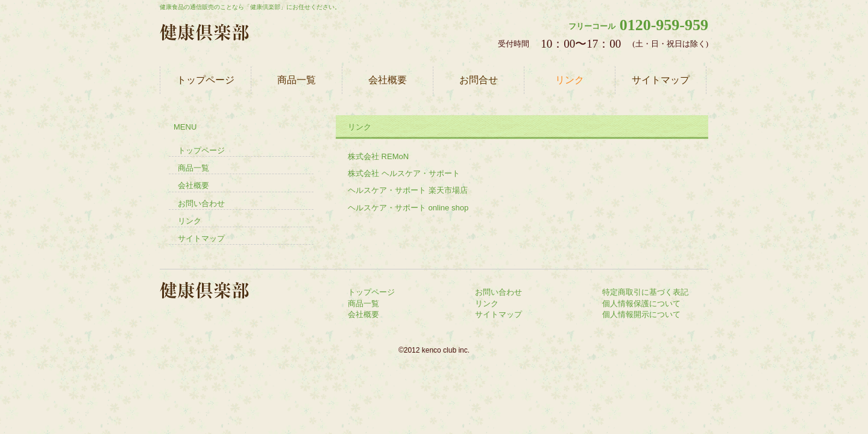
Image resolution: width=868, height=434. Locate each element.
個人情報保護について (641, 303)
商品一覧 (297, 80)
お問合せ (479, 80)
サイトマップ (661, 80)
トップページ (206, 80)
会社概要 (388, 80)
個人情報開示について (641, 314)
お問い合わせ (201, 203)
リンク (570, 80)
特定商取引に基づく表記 (645, 292)
